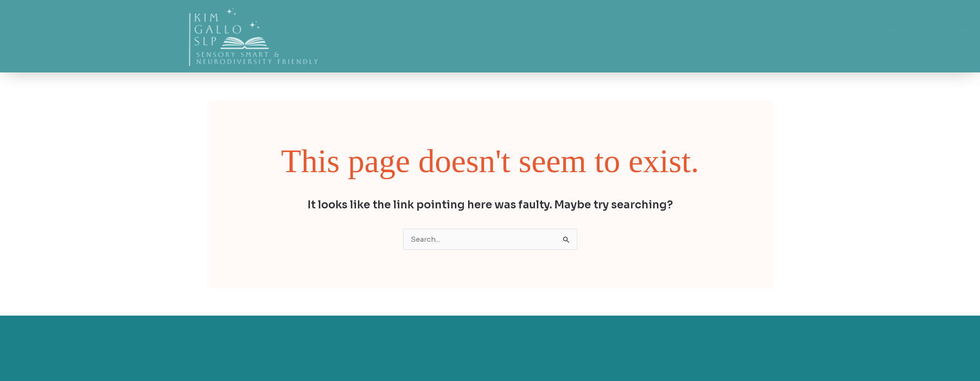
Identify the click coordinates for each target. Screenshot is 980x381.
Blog (876, 31)
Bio (843, 31)
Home (810, 31)
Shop (913, 31)
